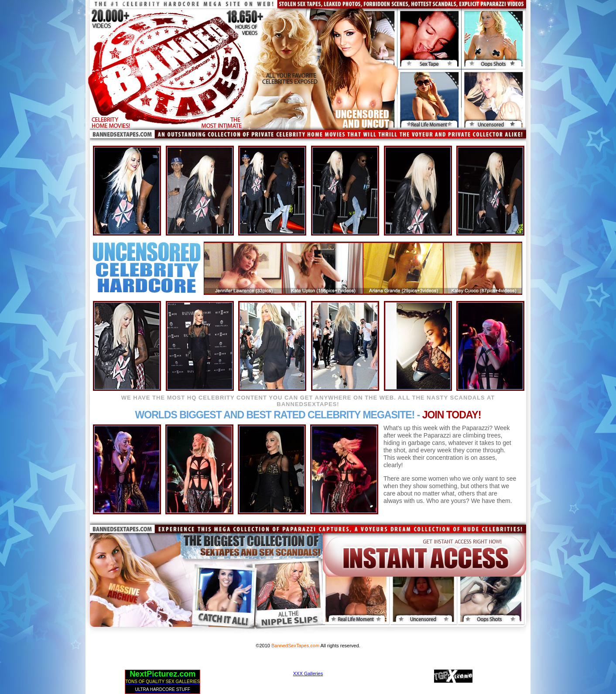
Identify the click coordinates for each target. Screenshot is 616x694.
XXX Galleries (308, 673)
